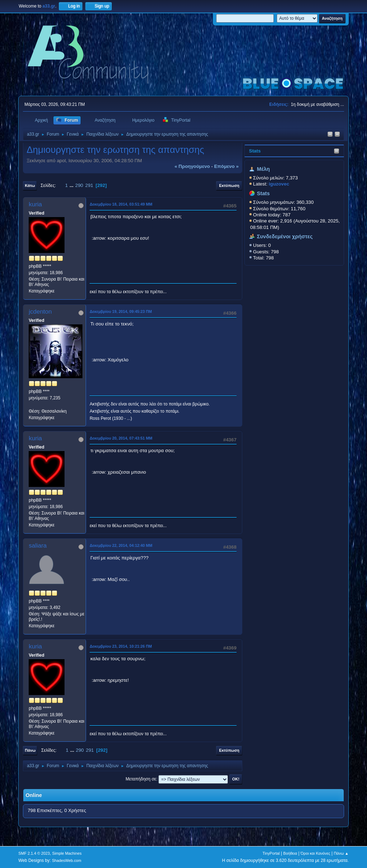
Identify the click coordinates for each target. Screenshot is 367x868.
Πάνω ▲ (341, 853)
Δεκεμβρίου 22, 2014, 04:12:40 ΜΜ (121, 545)
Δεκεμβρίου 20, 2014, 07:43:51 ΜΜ (121, 438)
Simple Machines (67, 853)
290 (79, 185)
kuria (35, 204)
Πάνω (30, 750)
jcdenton (40, 312)
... (72, 185)
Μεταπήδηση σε (141, 779)
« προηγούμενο (192, 166)
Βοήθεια (290, 853)
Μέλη (263, 169)
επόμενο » (226, 166)
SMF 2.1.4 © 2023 (34, 853)
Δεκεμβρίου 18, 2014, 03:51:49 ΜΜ (121, 204)
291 (89, 185)
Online (34, 795)
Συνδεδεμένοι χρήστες (285, 236)
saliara (38, 546)
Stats (255, 151)
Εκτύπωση (229, 186)
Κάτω (30, 186)
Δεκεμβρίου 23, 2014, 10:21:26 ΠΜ (121, 646)
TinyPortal (271, 853)
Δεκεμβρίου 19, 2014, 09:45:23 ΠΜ (121, 311)
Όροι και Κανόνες (316, 853)
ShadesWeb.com (67, 860)
